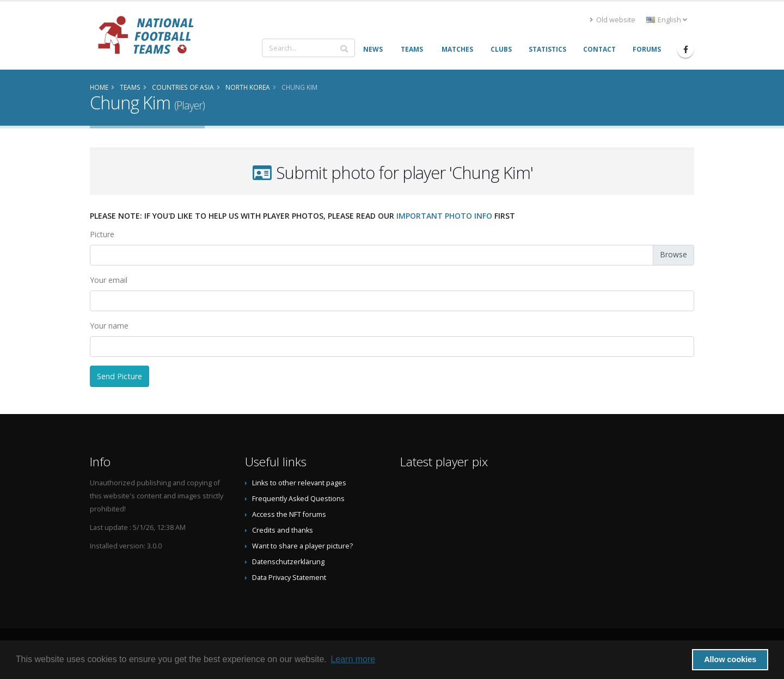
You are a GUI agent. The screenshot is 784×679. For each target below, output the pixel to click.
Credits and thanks (283, 530)
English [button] (667, 20)
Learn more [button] (353, 659)
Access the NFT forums (289, 514)
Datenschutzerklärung (288, 562)
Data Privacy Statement (289, 578)
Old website (612, 20)
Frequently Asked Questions (298, 499)
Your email (109, 280)
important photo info (444, 216)
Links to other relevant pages (299, 483)
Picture (102, 234)
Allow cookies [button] (730, 659)
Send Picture (120, 376)
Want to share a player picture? (302, 546)
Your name (109, 326)
